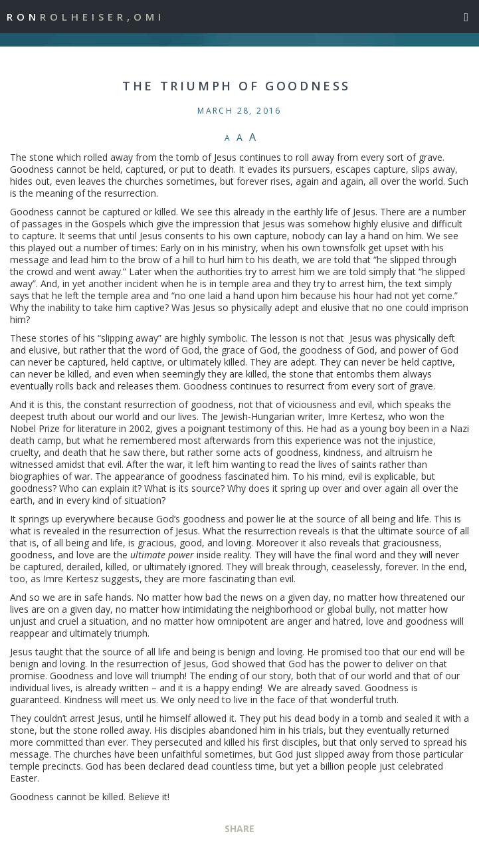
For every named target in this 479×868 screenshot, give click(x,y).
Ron (86, 17)
